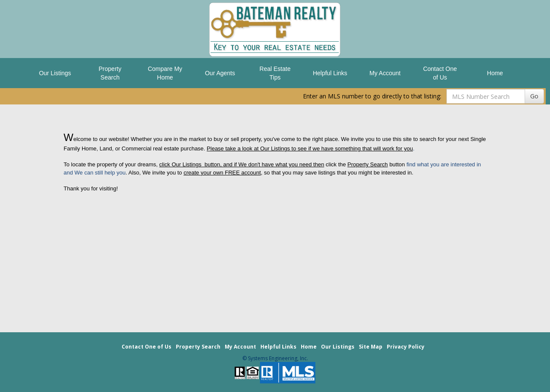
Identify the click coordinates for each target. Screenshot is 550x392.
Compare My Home (165, 73)
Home (495, 73)
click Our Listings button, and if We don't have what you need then (242, 164)
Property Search (110, 73)
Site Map (371, 347)
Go (534, 96)
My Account (385, 73)
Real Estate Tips (275, 73)
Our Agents (220, 73)
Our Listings (55, 73)
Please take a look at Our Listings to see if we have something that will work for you (310, 149)
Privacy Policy (406, 347)
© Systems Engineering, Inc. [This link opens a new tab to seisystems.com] (275, 358)
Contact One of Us (440, 73)
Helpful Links (330, 73)
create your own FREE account (222, 173)
